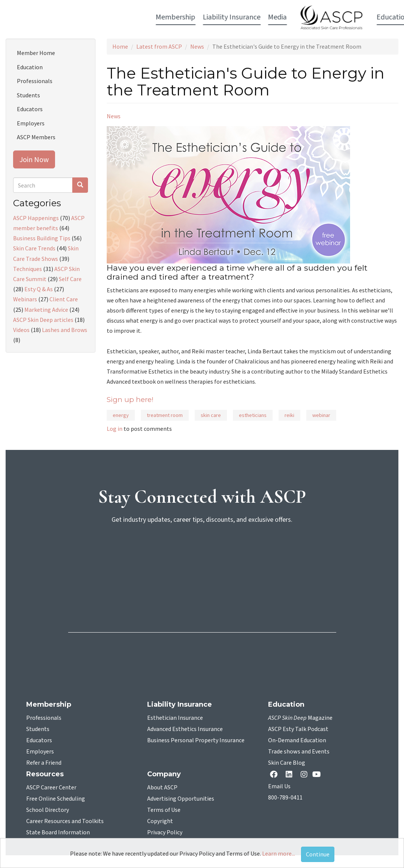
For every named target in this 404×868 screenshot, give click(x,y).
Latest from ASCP (159, 46)
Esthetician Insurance (175, 718)
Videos (21, 330)
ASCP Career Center (51, 788)
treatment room (165, 415)
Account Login (352, 18)
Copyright (160, 821)
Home (120, 46)
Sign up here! (130, 400)
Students (28, 95)
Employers (31, 123)
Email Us (279, 786)
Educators (30, 109)
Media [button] (147, 17)
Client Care (64, 299)
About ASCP (162, 788)
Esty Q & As (39, 289)
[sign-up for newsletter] (202, 559)
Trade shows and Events (299, 752)
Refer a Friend (44, 763)
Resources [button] (302, 17)
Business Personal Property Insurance (196, 740)
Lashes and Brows (65, 330)
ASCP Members (36, 137)
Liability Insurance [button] (101, 17)
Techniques (28, 269)
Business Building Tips (42, 238)
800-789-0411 (285, 798)
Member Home (36, 53)
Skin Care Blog (287, 763)
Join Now (34, 159)
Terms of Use (164, 810)
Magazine (300, 718)
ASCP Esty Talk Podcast (298, 729)
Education (30, 67)
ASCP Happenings (36, 218)
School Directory (48, 810)
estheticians (253, 415)
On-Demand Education (297, 740)
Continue (318, 854)
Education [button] (262, 17)
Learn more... (279, 853)
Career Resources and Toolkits (65, 821)
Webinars (25, 299)
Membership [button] (45, 17)
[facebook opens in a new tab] (275, 775)
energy (121, 415)
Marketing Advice (46, 310)
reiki (289, 415)
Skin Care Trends (34, 248)
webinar (321, 415)
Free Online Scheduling (56, 799)
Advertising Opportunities (181, 799)
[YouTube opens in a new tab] (318, 774)
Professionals (35, 81)
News (197, 46)
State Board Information (58, 832)
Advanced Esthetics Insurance (185, 729)
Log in (115, 429)
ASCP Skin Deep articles (43, 320)
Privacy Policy (165, 832)
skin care (211, 415)
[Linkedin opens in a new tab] (291, 775)
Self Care (70, 279)
